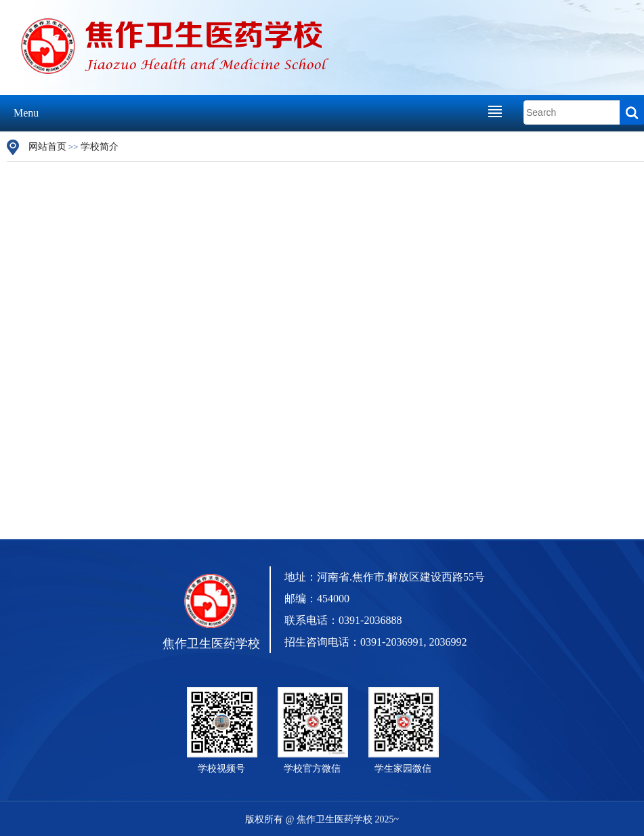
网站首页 (47, 147)
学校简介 (100, 147)
